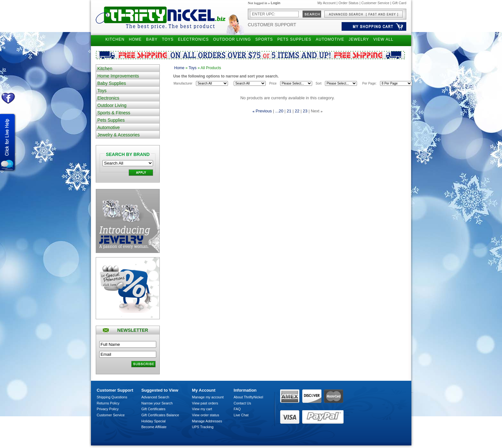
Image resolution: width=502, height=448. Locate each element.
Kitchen (105, 69)
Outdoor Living (112, 105)
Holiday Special (154, 421)
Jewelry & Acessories (118, 135)
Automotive (109, 127)
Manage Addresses (207, 421)
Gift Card (399, 3)
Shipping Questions (112, 397)
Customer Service (375, 3)
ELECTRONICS (193, 39)
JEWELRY (359, 39)
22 (297, 111)
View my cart (202, 409)
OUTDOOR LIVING (232, 39)
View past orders (205, 403)
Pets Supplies (111, 120)
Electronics (108, 98)
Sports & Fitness (114, 113)
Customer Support (272, 25)
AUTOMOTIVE (330, 39)
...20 (279, 111)
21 (289, 111)
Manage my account (208, 397)
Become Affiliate (154, 427)
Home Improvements (118, 76)
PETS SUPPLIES (294, 39)
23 (305, 111)
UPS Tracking (203, 427)
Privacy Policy (108, 409)
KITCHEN (115, 39)
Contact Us (242, 403)
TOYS (168, 39)
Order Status (348, 3)
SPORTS (264, 39)
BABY (152, 39)
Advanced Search (155, 397)
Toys (102, 91)
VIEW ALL (383, 39)
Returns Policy (108, 403)
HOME (135, 39)
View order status (206, 415)
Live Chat (241, 415)
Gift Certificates (154, 409)
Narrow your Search (157, 403)
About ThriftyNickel (248, 397)
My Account (326, 3)
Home (179, 68)
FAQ (237, 409)
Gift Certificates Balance (160, 415)
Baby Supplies (112, 83)
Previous (264, 111)
